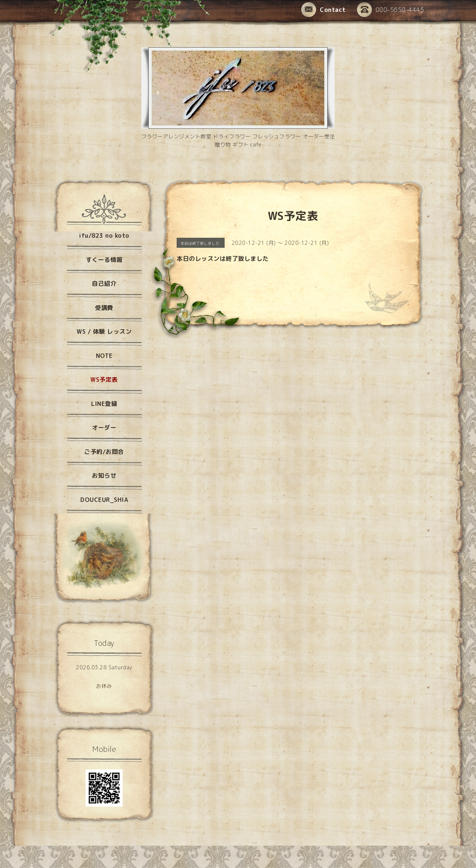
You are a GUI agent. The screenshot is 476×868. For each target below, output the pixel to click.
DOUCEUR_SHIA (104, 500)
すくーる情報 (104, 260)
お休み (104, 686)
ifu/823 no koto (104, 236)
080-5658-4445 (391, 10)
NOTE (104, 356)
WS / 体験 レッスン (104, 331)
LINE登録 (104, 404)
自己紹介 (104, 284)
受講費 (104, 308)
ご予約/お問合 (104, 452)
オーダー (104, 427)
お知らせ (104, 475)
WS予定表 (104, 379)
